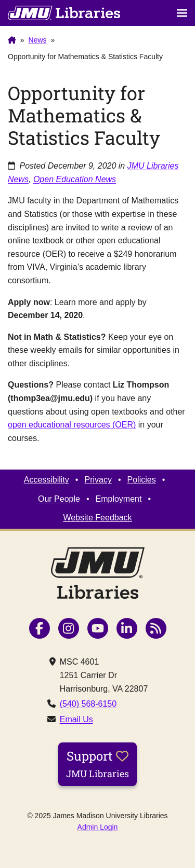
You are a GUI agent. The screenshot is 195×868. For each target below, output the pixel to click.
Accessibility (47, 480)
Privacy (98, 480)
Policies (142, 480)
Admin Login (98, 827)
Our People (59, 499)
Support (97, 764)
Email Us (76, 719)
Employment (119, 499)
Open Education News (75, 179)
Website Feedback (97, 518)
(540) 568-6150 (88, 704)
